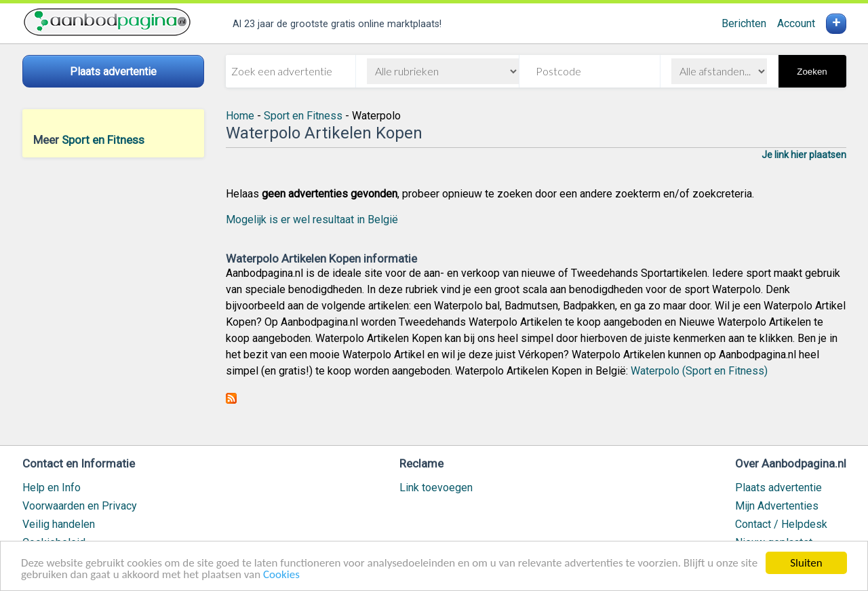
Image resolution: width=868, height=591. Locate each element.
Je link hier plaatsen (804, 155)
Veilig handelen (59, 524)
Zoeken (812, 72)
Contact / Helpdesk (781, 524)
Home (240, 116)
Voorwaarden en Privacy (80, 506)
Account (796, 23)
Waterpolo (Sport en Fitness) (699, 371)
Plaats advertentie (778, 488)
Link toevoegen (436, 488)
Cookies (281, 575)
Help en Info (52, 488)
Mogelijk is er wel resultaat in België (312, 220)
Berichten (744, 23)
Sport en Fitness (103, 140)
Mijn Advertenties (777, 506)
